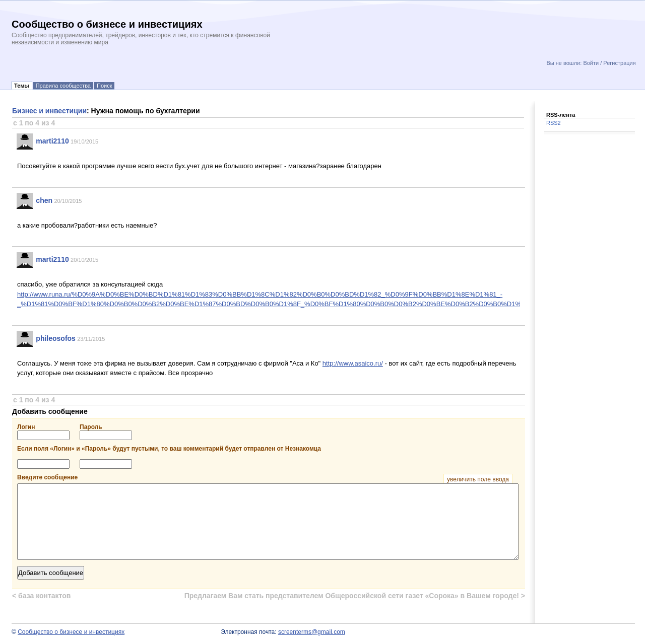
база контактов (41, 596)
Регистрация (619, 63)
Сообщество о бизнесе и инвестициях (71, 632)
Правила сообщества (63, 86)
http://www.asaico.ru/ (353, 363)
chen (44, 200)
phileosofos (56, 338)
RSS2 (554, 123)
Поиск (104, 86)
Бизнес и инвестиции (49, 111)
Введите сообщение (265, 477)
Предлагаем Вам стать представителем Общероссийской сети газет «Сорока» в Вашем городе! (355, 596)
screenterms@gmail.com (312, 632)
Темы (22, 86)
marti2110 (52, 141)
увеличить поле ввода (478, 479)
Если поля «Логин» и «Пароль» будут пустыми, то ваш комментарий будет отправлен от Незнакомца (169, 449)
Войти (591, 63)
